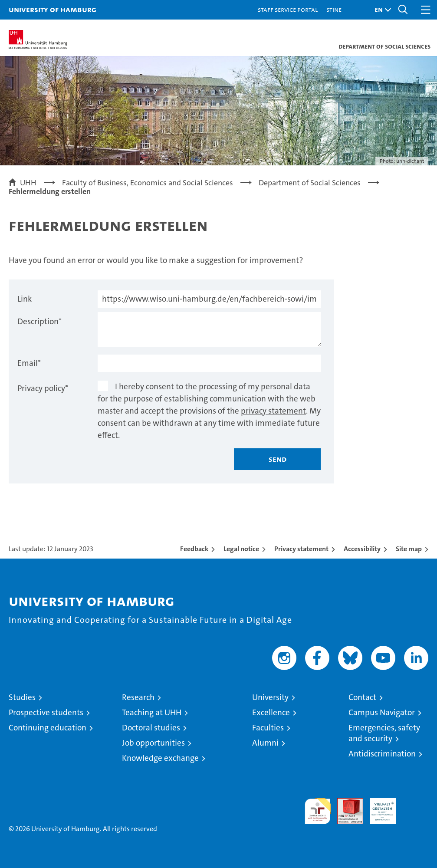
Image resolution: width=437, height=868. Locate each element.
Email (29, 363)
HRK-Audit (378, 807)
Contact (362, 697)
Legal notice (241, 549)
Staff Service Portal (288, 9)
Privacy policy (43, 388)
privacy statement (273, 411)
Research (138, 697)
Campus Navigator (382, 712)
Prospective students (46, 712)
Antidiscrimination (382, 754)
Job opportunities (153, 743)
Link (25, 299)
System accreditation (415, 807)
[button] (381, 10)
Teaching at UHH (152, 712)
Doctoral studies (151, 728)
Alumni (265, 743)
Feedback (194, 549)
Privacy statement (301, 549)
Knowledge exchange (160, 758)
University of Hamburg (53, 9)
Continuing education (48, 728)
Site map (409, 549)
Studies (22, 697)
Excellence (271, 712)
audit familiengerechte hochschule (318, 811)
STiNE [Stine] (334, 9)
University (270, 697)
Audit (345, 803)
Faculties (268, 728)
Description (39, 321)
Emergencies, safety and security (384, 733)
